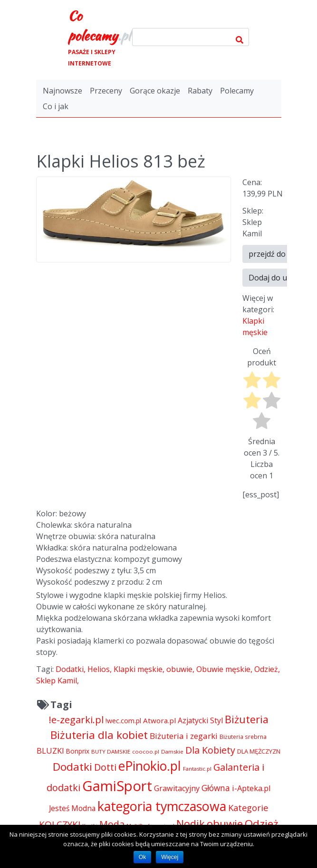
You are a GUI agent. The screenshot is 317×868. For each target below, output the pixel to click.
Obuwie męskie (223, 669)
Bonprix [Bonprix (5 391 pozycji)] (78, 751)
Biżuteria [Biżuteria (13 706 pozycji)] (247, 719)
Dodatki (70, 669)
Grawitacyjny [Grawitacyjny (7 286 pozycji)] (177, 788)
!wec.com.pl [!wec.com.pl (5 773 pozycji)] (123, 721)
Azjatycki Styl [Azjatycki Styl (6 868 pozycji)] (200, 720)
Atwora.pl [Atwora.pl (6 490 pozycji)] (159, 720)
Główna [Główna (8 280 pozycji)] (216, 788)
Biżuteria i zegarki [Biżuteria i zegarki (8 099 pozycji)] (184, 736)
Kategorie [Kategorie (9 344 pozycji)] (248, 807)
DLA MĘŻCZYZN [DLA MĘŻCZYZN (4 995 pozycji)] (259, 751)
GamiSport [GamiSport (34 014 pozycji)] (117, 786)
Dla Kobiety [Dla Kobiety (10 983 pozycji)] (210, 750)
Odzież (266, 669)
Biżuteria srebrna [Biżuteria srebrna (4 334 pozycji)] (243, 737)
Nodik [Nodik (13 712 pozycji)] (191, 824)
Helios (99, 669)
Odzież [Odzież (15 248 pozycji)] (262, 824)
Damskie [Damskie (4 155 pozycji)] (172, 751)
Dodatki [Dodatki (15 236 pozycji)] (72, 767)
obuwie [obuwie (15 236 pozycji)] (225, 824)
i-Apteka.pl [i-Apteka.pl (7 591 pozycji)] (251, 788)
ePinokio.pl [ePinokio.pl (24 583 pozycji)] (150, 766)
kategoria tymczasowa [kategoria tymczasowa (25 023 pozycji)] (162, 806)
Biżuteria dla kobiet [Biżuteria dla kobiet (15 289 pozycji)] (99, 735)
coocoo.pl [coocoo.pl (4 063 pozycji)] (146, 751)
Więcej (170, 857)
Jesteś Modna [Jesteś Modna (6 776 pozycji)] (72, 808)
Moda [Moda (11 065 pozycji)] (112, 824)
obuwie (179, 669)
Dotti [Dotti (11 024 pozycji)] (105, 767)
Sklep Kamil (57, 681)
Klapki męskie (138, 669)
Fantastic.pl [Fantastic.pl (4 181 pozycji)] (197, 769)
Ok (142, 857)
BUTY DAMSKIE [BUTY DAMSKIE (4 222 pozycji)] (111, 751)
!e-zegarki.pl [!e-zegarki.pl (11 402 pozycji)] (76, 720)
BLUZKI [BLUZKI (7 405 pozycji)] (50, 751)
